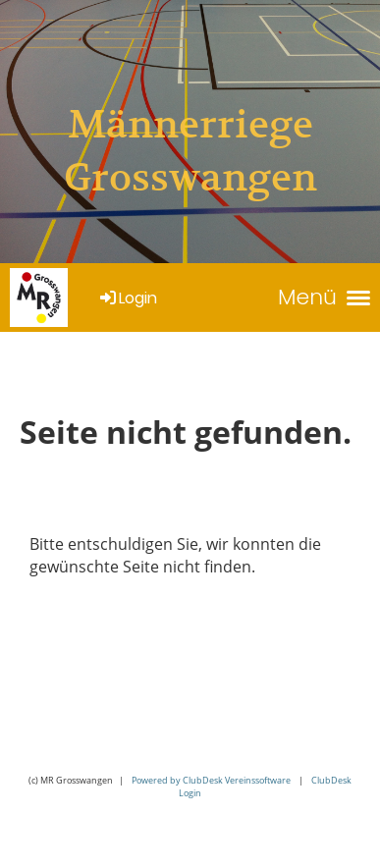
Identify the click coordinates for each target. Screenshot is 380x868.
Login (127, 298)
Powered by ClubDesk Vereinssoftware (211, 780)
